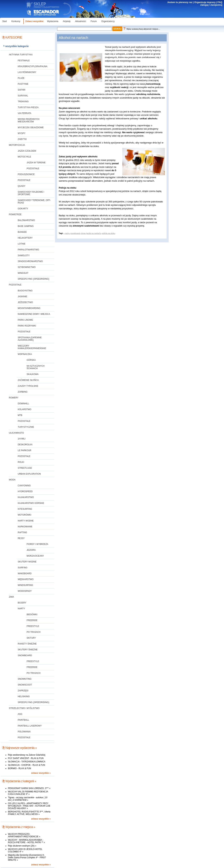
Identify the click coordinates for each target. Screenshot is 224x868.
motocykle (24, 157)
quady (22, 186)
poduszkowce (26, 174)
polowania (24, 732)
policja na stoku (108, 233)
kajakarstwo (26, 497)
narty (21, 609)
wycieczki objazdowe (31, 127)
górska (31, 360)
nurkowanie (25, 527)
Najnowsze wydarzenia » (21, 748)
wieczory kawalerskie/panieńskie (32, 347)
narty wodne (26, 521)
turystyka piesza (28, 107)
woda (12, 480)
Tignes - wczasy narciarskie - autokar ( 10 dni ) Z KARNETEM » (28, 799)
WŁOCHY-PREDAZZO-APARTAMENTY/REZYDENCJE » (24, 835)
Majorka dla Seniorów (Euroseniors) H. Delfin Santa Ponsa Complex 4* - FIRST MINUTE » (27, 858)
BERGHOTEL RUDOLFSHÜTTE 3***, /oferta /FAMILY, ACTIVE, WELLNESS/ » (29, 813)
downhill (23, 404)
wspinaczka (25, 354)
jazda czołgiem (27, 151)
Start (5, 21)
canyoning (24, 486)
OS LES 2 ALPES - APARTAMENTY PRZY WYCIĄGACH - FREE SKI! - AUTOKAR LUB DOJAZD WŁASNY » (29, 806)
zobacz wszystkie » (41, 773)
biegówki (32, 614)
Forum (94, 21)
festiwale (24, 61)
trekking (23, 102)
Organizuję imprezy (205, 2)
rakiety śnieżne (27, 644)
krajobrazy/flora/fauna (33, 66)
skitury (31, 638)
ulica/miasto (16, 433)
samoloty (24, 255)
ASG (20, 714)
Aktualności (80, 21)
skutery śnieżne (28, 650)
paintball (23, 720)
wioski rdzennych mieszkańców (29, 120)
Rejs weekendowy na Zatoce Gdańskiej (27, 755)
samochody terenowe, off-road (34, 202)
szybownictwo (27, 267)
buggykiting (25, 291)
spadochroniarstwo (30, 261)
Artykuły (67, 21)
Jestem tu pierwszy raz (180, 2)
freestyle (33, 626)
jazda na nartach (93, 233)
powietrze (15, 214)
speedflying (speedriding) (33, 279)
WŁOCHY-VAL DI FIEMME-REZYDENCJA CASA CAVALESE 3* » (28, 793)
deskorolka (25, 445)
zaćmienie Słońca (28, 380)
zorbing (23, 392)
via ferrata (24, 113)
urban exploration (29, 474)
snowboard (25, 655)
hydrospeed (25, 491)
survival (23, 96)
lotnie (22, 244)
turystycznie (26, 427)
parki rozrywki (27, 326)
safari (22, 90)
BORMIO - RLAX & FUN (20, 768)
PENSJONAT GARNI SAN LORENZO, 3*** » (29, 788)
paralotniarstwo (28, 250)
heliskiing (24, 696)
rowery (14, 398)
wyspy (22, 133)
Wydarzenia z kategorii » (21, 781)
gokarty (23, 209)
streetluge (25, 468)
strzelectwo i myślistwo (24, 708)
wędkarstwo (26, 579)
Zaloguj (204, 5)
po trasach (34, 632)
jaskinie (22, 296)
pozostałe (33, 168)
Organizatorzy (108, 21)
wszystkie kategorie (17, 46)
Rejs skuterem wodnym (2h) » (22, 846)
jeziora (31, 550)
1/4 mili (22, 439)
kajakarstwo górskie (31, 503)
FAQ (220, 2)
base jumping (26, 226)
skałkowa (33, 374)
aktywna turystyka (21, 55)
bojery (22, 603)
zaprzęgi (23, 691)
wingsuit (23, 273)
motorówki (24, 515)
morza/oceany (35, 556)
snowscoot (25, 685)
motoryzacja (17, 145)
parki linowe (25, 320)
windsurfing (25, 585)
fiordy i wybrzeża (37, 544)
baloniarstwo (26, 220)
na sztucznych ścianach (36, 367)
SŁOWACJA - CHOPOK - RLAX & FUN (27, 765)
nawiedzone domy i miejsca (34, 314)
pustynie (23, 84)
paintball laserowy (30, 726)
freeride (32, 620)
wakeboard (25, 573)
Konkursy (16, 21)
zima (11, 597)
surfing (23, 568)
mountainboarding (29, 308)
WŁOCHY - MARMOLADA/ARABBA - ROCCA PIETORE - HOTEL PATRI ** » (26, 841)
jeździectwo (25, 302)
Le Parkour (24, 450)
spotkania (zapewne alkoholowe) (30, 339)
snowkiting (25, 679)
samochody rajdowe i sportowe (31, 193)
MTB (20, 415)
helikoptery (25, 238)
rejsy (21, 538)
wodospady (25, 591)
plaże (21, 78)
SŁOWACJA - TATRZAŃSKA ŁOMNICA (27, 762)
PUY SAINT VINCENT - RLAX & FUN (26, 758)
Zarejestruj (216, 5)
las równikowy (27, 72)
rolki (21, 462)
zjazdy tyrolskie (28, 386)
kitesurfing (25, 509)
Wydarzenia (53, 21)
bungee (22, 232)
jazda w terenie (36, 163)
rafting (22, 532)
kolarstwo (25, 409)
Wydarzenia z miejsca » (20, 827)
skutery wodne (27, 562)
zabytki (22, 139)
